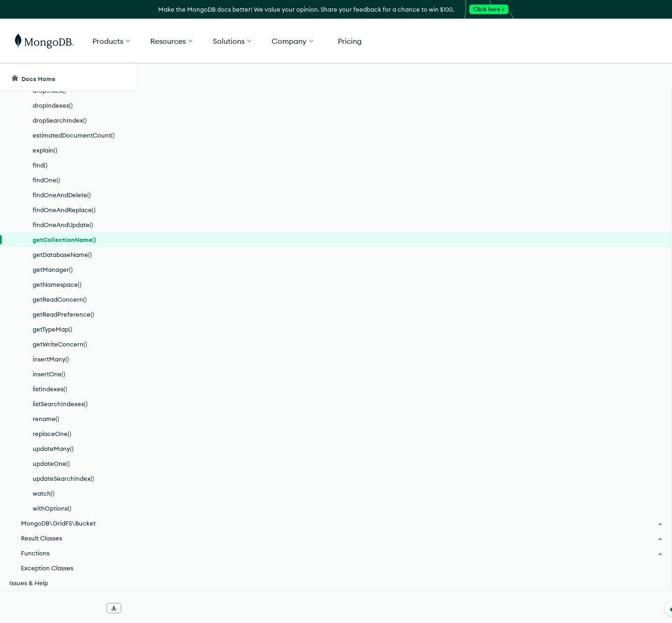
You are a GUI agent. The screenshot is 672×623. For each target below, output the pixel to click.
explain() (45, 150)
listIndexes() (50, 389)
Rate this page (584, 130)
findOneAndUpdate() (63, 225)
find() (40, 165)
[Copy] (522, 228)
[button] (476, 41)
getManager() (53, 270)
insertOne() (49, 374)
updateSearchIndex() (63, 478)
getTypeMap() (52, 329)
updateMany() (53, 449)
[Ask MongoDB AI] (611, 77)
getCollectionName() (64, 240)
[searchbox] (312, 77)
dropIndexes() (53, 105)
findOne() (46, 180)
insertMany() (51, 359)
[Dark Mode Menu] (651, 77)
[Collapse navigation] (135, 609)
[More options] (540, 130)
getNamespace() (57, 284)
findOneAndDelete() (62, 195)
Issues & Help (29, 583)
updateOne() (51, 464)
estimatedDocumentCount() (74, 135)
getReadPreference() (63, 314)
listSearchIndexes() (60, 404)
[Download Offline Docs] (114, 608)
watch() (44, 493)
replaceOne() (52, 434)
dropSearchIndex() (60, 120)
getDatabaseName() (62, 255)
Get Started (624, 41)
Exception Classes (47, 568)
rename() (46, 419)
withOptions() (52, 508)
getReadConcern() (60, 299)
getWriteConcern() (60, 344)
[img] (569, 147)
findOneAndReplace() (64, 210)
